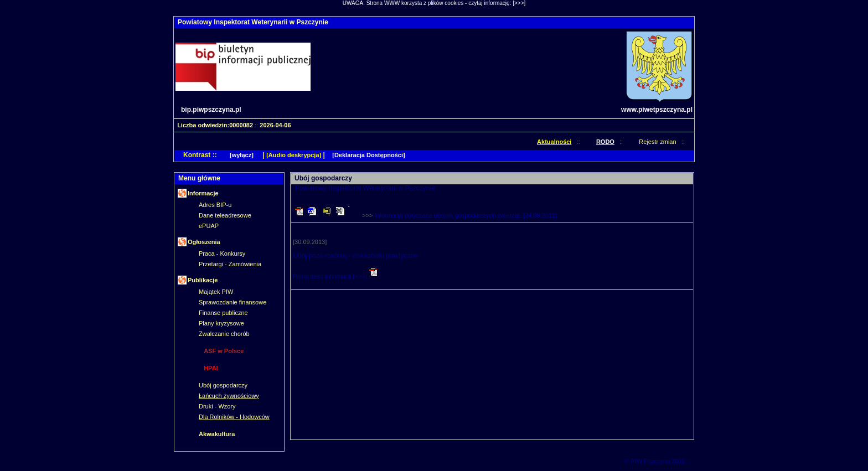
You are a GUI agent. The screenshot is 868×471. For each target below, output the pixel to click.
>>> (459, 215)
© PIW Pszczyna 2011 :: (658, 461)
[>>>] (519, 3)
